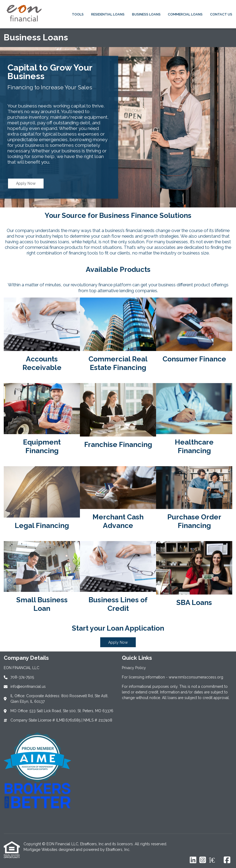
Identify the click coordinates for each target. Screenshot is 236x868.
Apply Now (26, 183)
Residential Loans (108, 14)
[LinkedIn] (193, 860)
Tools (78, 14)
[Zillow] (215, 860)
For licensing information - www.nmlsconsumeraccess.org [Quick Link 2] (173, 677)
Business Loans (146, 14)
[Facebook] (227, 860)
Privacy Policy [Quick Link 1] (134, 668)
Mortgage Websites (41, 850)
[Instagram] (203, 860)
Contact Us (221, 14)
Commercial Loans (185, 14)
